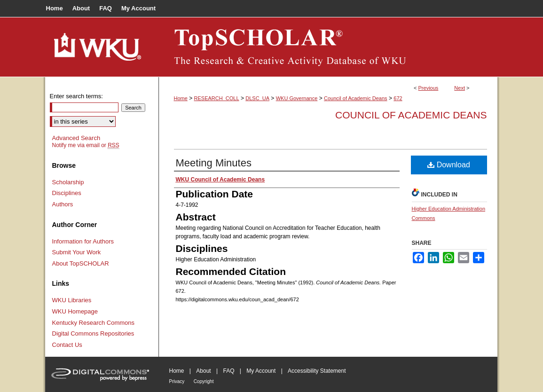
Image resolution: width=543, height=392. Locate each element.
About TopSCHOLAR (81, 263)
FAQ (228, 371)
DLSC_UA (257, 98)
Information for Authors (83, 241)
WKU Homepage (75, 311)
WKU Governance (297, 98)
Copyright (204, 381)
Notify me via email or (86, 145)
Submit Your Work (77, 252)
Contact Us (67, 345)
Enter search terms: (76, 96)
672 (398, 98)
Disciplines (67, 193)
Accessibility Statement (317, 371)
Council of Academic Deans (356, 98)
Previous (429, 88)
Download (449, 165)
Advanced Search (76, 138)
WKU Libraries (72, 300)
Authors (63, 204)
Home (181, 98)
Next (460, 88)
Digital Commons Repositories (93, 333)
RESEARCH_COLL (217, 98)
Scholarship (68, 182)
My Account (261, 371)
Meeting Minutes (214, 163)
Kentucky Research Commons (94, 323)
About (203, 371)
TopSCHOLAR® (328, 47)
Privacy (177, 381)
